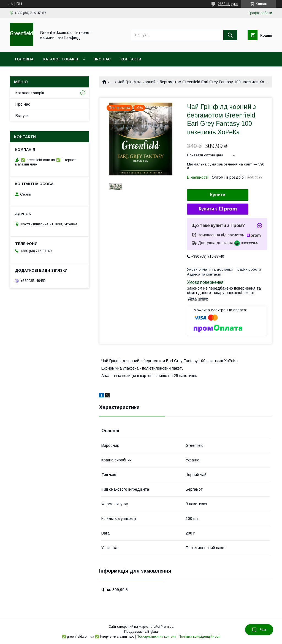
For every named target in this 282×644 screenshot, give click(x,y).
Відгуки (22, 116)
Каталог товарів (61, 59)
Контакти (131, 59)
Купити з (218, 209)
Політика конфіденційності (199, 637)
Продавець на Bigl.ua (141, 632)
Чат (259, 630)
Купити (218, 195)
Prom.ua (167, 627)
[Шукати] (230, 35)
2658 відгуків (228, 4)
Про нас (102, 59)
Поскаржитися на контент (156, 637)
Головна (24, 59)
